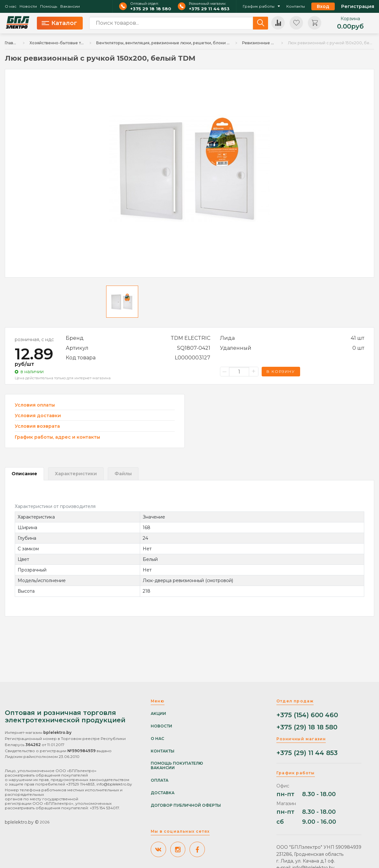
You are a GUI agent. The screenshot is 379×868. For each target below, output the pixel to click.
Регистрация (358, 6)
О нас (11, 6)
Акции (158, 714)
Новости (28, 6)
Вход (323, 6)
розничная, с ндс (34, 339)
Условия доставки (38, 416)
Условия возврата (37, 426)
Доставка (163, 793)
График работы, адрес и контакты (57, 437)
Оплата (160, 780)
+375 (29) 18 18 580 (307, 727)
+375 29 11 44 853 (209, 9)
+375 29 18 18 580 (151, 9)
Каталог (59, 23)
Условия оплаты (35, 405)
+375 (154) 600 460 (307, 715)
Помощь (49, 6)
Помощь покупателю (177, 763)
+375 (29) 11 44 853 (307, 753)
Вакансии (70, 6)
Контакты (296, 6)
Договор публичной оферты (186, 805)
